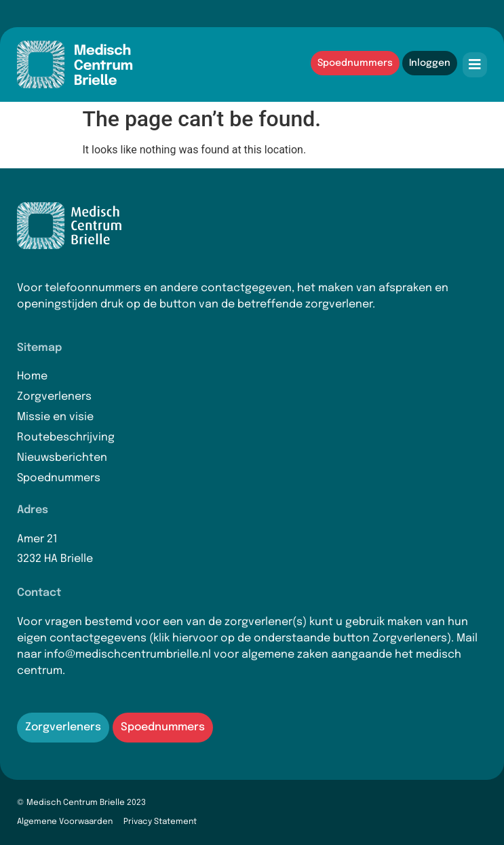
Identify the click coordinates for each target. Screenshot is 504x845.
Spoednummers (59, 478)
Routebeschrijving (66, 437)
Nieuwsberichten (62, 458)
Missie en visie (55, 417)
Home (32, 376)
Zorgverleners (54, 397)
